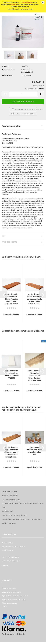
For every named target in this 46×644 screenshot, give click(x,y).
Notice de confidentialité (10, 495)
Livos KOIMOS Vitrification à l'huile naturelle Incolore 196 (34, 451)
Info (4, 236)
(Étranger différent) (27, 72)
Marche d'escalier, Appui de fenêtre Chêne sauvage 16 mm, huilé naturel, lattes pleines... (11, 452)
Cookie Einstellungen (9, 523)
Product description (11, 126)
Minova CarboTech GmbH (38, 17)
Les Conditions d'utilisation (11, 499)
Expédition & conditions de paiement (14, 515)
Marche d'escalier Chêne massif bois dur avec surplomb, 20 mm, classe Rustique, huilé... (34, 299)
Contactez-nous (7, 511)
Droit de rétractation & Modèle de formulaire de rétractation (22, 519)
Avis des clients (9, 242)
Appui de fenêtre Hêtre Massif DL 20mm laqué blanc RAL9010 (11, 374)
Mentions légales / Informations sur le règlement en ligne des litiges (23, 505)
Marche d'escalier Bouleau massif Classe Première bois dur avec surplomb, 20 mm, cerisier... (11, 299)
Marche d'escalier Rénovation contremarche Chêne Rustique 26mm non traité (34, 376)
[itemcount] (23, 94)
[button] (4, 295)
